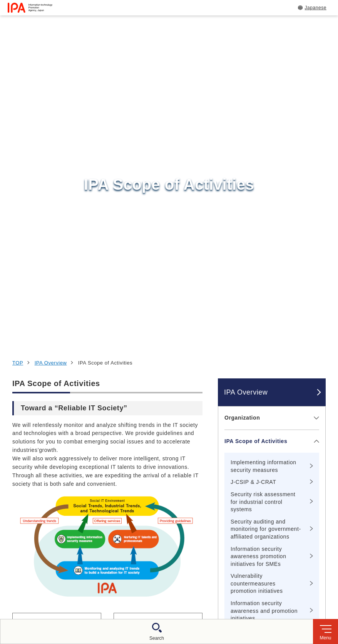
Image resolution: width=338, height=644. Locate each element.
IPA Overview (51, 66)
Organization (242, 121)
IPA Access (240, 424)
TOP (18, 66)
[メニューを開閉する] (315, 121)
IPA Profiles (241, 448)
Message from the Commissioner (249, 397)
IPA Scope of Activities (256, 144)
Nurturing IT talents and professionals (257, 366)
